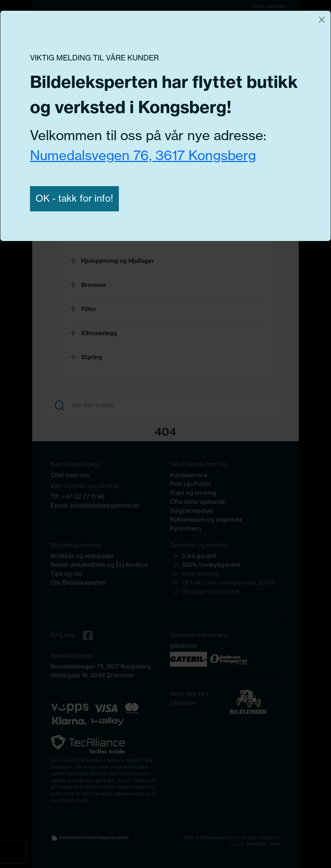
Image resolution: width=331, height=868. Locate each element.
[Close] (322, 20)
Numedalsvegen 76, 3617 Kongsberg (143, 155)
